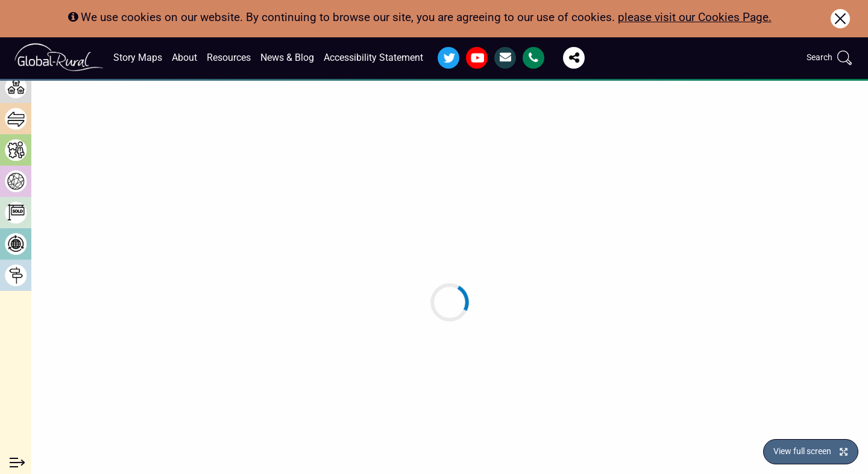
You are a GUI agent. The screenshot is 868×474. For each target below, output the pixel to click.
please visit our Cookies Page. (695, 17)
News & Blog (287, 58)
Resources (229, 58)
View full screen (802, 451)
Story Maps (138, 58)
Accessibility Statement (373, 58)
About (184, 58)
